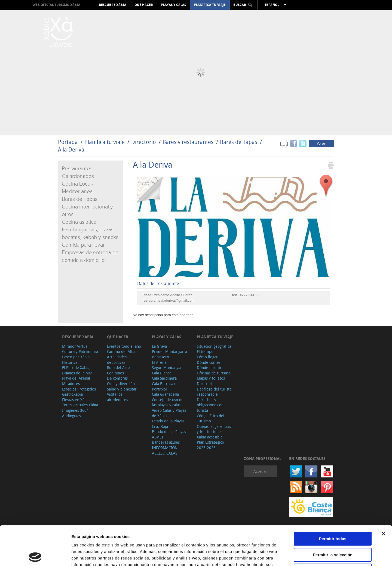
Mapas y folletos (211, 378)
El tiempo (205, 351)
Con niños (115, 373)
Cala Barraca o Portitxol (164, 386)
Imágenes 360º (75, 410)
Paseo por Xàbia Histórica (76, 360)
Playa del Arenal (76, 378)
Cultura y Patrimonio (80, 351)
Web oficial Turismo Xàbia (56, 5)
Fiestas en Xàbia (76, 400)
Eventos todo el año (124, 346)
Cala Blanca (162, 373)
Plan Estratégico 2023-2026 (210, 445)
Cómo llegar (207, 357)
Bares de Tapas (239, 142)
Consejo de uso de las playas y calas (168, 402)
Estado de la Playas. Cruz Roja (169, 424)
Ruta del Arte (118, 367)
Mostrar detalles (295, 555)
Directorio (144, 142)
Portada (68, 142)
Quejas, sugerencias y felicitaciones (214, 429)
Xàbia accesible (210, 437)
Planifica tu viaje (210, 5)
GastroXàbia (72, 394)
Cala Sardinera (164, 378)
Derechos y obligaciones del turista (211, 405)
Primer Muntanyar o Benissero (169, 354)
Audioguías (71, 416)
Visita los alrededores (117, 397)
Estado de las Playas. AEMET (169, 434)
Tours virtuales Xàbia (80, 405)
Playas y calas (174, 5)
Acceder (260, 471)
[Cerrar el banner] (384, 494)
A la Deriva (71, 149)
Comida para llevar (83, 245)
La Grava (159, 346)
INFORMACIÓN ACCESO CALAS (165, 450)
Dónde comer (209, 362)
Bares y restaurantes (188, 142)
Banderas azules (166, 442)
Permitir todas (333, 499)
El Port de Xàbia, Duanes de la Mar (77, 370)
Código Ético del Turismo (211, 418)
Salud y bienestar (122, 389)
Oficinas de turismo (214, 373)
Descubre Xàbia (113, 5)
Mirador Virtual (75, 346)
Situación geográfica (214, 346)
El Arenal (160, 362)
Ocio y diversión (121, 384)
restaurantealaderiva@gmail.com (169, 300)
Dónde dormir (209, 367)
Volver (321, 143)
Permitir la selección (333, 515)
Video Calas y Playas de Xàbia (169, 413)
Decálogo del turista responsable (214, 392)
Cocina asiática (79, 222)
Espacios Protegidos (79, 389)
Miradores (71, 384)
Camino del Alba (121, 351)
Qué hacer (144, 5)
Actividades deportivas (117, 360)
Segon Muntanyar (167, 367)
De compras (117, 378)
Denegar (333, 531)
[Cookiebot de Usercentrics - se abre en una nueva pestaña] (35, 555)
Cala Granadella (165, 394)
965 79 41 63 (249, 295)
